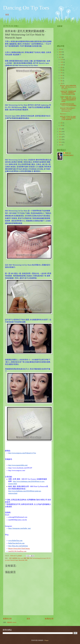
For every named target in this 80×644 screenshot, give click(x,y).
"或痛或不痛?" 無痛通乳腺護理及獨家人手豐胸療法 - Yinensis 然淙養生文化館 (68, 93)
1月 (62, 125)
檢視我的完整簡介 (69, 155)
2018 (60, 55)
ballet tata (68, 153)
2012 (60, 140)
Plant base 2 (63, 114)
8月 (62, 70)
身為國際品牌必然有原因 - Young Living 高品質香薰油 (68, 105)
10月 (62, 65)
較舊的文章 (49, 619)
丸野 (10, 558)
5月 (62, 78)
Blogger (46, 640)
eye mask (7, 560)
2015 (60, 132)
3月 (62, 83)
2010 (60, 145)
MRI (26, 560)
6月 (62, 75)
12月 (62, 60)
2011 (60, 142)
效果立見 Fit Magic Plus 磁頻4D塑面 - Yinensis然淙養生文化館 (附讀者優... (68, 118)
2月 (62, 123)
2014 (60, 134)
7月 (62, 73)
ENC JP (48, 558)
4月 (62, 81)
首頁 (7, 15)
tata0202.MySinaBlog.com (17, 551)
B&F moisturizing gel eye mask (38, 558)
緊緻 (28, 558)
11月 (62, 62)
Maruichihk (21, 560)
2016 (60, 129)
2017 (60, 57)
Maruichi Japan (14, 560)
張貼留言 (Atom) (12, 622)
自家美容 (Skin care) (18, 558)
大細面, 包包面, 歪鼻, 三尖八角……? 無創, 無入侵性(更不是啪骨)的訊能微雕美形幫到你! (68, 99)
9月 (62, 68)
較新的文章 (7, 619)
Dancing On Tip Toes (26, 8)
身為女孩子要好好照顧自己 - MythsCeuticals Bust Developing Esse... (68, 110)
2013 (60, 137)
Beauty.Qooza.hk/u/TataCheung (19, 548)
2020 (60, 49)
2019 (60, 52)
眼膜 (25, 558)
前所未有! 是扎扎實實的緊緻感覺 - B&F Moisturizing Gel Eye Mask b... (68, 87)
